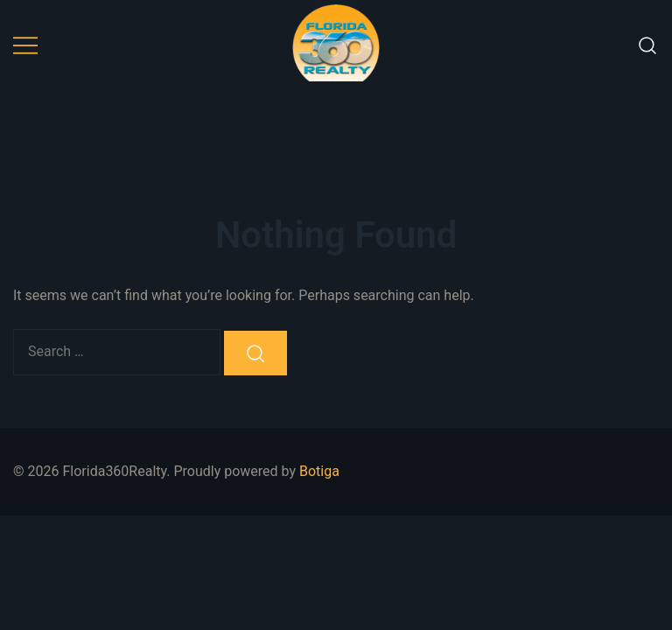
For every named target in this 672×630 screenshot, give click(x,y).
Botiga (319, 471)
